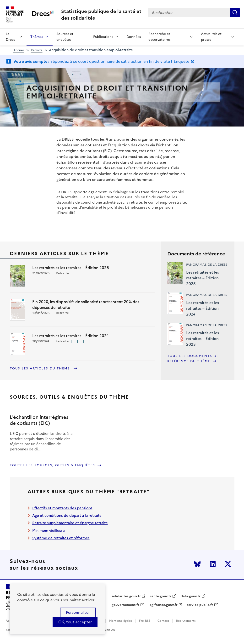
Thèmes (37, 37)
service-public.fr (200, 605)
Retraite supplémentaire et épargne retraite (70, 523)
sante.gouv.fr (161, 596)
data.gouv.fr (191, 596)
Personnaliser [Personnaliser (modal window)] (78, 612)
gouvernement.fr (125, 605)
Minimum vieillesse (49, 531)
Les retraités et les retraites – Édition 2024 (203, 308)
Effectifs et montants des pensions (62, 508)
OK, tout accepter (75, 622)
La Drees (10, 37)
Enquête (182, 61)
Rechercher (235, 12)
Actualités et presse (211, 37)
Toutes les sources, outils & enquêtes (52, 465)
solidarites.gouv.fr (126, 596)
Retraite (37, 50)
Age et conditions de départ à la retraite (67, 515)
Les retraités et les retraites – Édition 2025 (203, 278)
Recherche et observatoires (159, 37)
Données (134, 37)
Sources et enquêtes (65, 37)
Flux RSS (145, 621)
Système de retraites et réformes (61, 538)
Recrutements (186, 621)
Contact (163, 621)
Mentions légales (121, 621)
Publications (103, 37)
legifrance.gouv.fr (163, 605)
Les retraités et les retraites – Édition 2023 (203, 339)
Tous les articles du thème (41, 368)
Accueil (19, 50)
